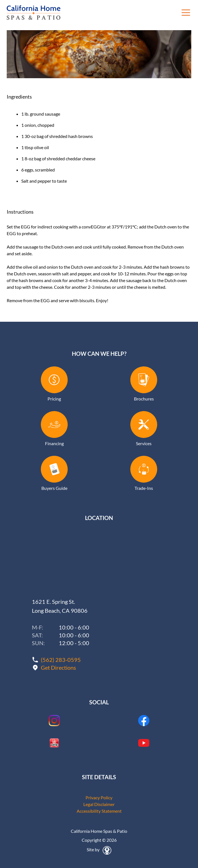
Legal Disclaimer (99, 804)
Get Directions (58, 667)
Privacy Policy (99, 797)
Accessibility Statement (99, 811)
